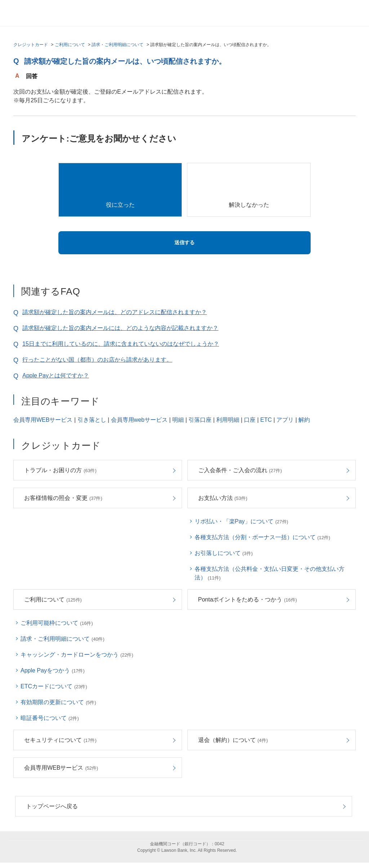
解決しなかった (249, 205)
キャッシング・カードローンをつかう (77, 655)
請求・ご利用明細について (117, 45)
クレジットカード (31, 45)
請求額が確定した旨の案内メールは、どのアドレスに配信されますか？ (115, 312)
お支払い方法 (223, 498)
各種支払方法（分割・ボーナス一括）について (263, 537)
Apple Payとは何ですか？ (56, 375)
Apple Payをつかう (53, 670)
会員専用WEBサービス (43, 420)
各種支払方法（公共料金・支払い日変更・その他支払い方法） (270, 573)
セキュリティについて (60, 740)
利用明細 (228, 420)
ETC (266, 420)
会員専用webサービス (139, 420)
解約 (304, 420)
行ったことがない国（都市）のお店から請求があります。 (97, 360)
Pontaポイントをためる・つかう (248, 599)
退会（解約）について (233, 740)
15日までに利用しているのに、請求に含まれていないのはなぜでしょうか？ (121, 344)
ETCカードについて (54, 686)
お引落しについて (224, 553)
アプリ (285, 420)
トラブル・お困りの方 (60, 470)
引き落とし (92, 420)
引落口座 (200, 420)
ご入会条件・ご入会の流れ (240, 470)
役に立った (120, 205)
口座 (250, 420)
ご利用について (70, 45)
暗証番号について (50, 718)
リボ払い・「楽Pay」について (241, 521)
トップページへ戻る (52, 806)
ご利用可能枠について (57, 623)
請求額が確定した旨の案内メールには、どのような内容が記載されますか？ (120, 328)
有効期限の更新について (58, 702)
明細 (178, 420)
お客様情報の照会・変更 (63, 498)
